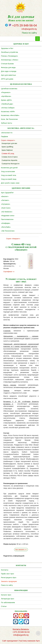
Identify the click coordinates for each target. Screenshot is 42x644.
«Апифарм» (6, 223)
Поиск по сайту (29, 33)
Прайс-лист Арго (8, 574)
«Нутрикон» (6, 204)
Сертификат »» (9, 272)
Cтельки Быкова (7, 64)
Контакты (5, 570)
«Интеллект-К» (7, 133)
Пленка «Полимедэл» (10, 56)
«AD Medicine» (7, 212)
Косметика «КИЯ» (8, 111)
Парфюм (4, 136)
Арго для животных (8, 75)
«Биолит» (5, 196)
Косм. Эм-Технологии (9, 119)
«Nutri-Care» (6, 208)
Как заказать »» (21, 550)
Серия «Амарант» (8, 140)
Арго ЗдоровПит (7, 193)
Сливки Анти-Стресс (10, 157)
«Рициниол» (6, 92)
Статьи (4, 606)
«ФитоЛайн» (6, 227)
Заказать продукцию (9, 581)
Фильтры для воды (8, 67)
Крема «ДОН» (6, 100)
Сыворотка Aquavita (9, 160)
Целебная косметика (9, 89)
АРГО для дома (7, 79)
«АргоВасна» (6, 96)
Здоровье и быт (7, 48)
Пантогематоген (7, 219)
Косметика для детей (9, 168)
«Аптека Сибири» (8, 108)
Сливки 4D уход (8, 153)
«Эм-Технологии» (8, 231)
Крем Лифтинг (7, 150)
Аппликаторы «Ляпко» (10, 60)
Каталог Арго (6, 595)
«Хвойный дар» (7, 104)
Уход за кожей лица (9, 179)
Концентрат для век (9, 143)
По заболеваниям (8, 602)
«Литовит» (5, 200)
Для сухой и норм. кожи (10, 183)
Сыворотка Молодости (11, 164)
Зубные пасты (7, 123)
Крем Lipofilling (7, 147)
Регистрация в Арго (9, 577)
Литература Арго (8, 599)
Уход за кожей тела (9, 175)
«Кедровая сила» (8, 216)
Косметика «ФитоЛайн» (10, 115)
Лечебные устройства (9, 52)
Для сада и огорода (9, 71)
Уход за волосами (8, 171)
